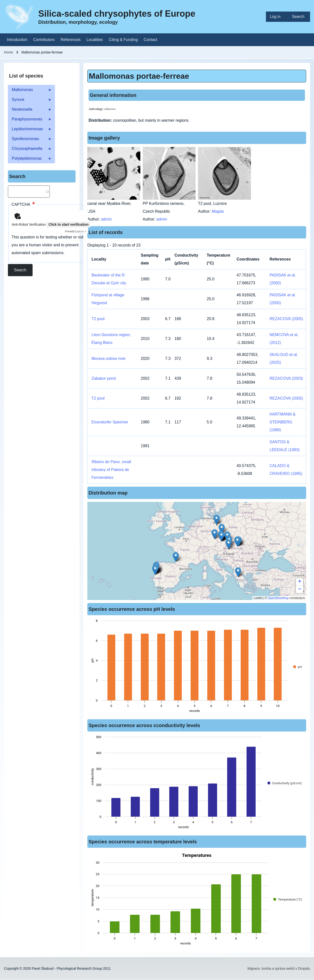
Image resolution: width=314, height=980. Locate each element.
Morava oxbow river (109, 359)
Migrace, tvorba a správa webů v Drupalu (279, 968)
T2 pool (98, 319)
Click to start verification (68, 224)
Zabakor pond (104, 378)
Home (8, 52)
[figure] (197, 667)
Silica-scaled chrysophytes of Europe (117, 14)
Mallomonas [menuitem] (30, 91)
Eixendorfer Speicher (110, 422)
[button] (176, 557)
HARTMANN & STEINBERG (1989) (283, 422)
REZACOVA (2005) (286, 319)
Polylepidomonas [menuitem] (30, 160)
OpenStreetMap (278, 598)
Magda (218, 211)
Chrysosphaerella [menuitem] (30, 150)
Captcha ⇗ (76, 231)
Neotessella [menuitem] (30, 111)
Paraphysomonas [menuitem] (30, 121)
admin (106, 219)
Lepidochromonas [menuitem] (30, 130)
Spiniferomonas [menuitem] (30, 140)
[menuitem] (277, 17)
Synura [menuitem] (30, 101)
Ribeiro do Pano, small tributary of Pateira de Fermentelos (111, 470)
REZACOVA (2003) (286, 378)
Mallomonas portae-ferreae (139, 76)
